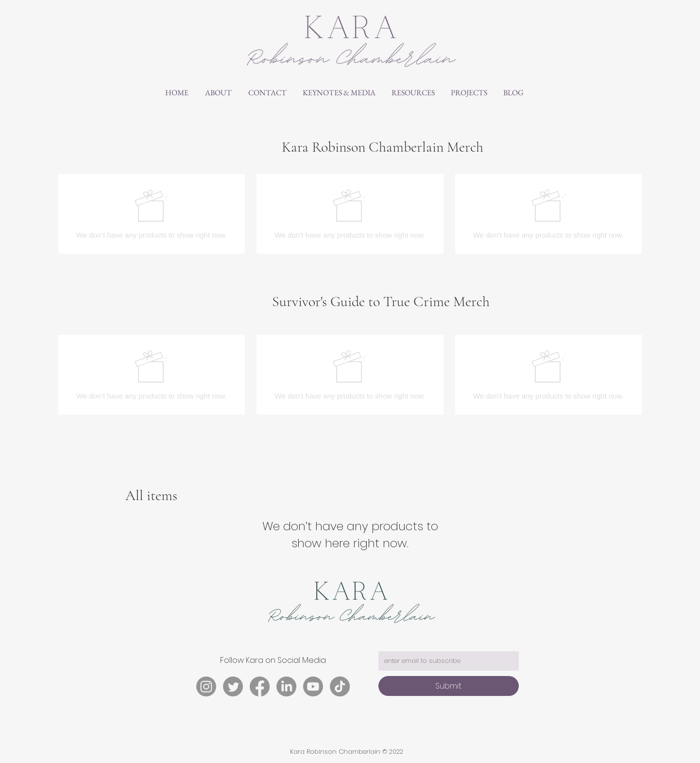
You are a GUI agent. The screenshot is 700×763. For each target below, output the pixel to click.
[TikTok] (340, 686)
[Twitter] (233, 686)
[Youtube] (313, 686)
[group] (350, 214)
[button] (339, 93)
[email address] (446, 661)
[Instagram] (206, 686)
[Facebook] (260, 686)
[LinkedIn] (286, 686)
